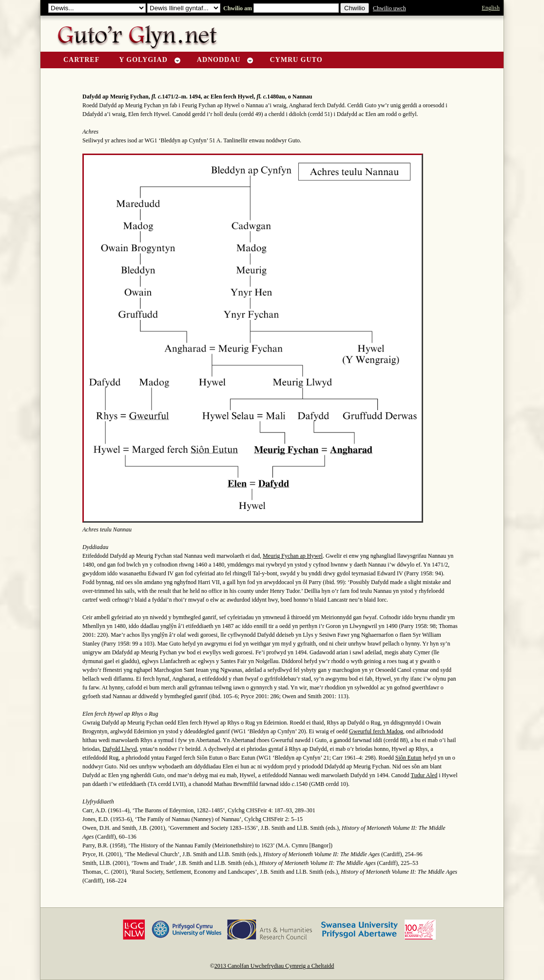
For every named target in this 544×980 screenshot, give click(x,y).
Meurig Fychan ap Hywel (293, 556)
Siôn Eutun (408, 758)
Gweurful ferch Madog (376, 731)
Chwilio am (237, 8)
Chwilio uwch (389, 8)
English (491, 8)
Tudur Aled (424, 775)
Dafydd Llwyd (119, 749)
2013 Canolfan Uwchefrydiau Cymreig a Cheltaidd (274, 966)
